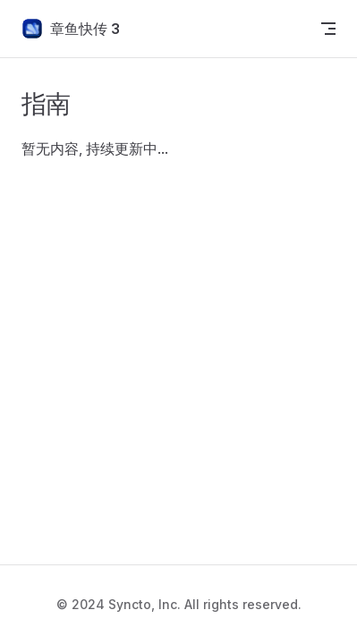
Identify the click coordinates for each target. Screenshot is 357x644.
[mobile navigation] (328, 29)
